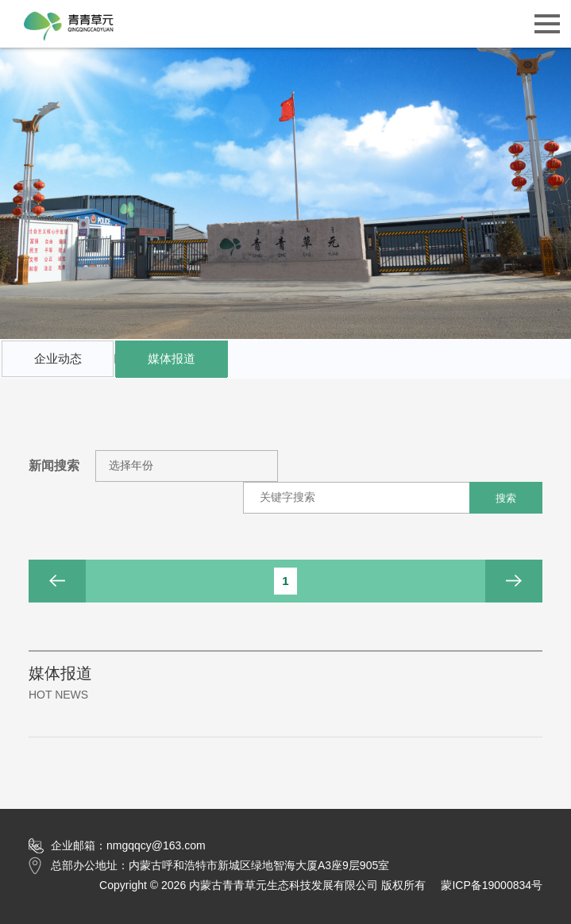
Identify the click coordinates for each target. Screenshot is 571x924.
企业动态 (58, 358)
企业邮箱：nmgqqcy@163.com (117, 846)
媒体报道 (171, 364)
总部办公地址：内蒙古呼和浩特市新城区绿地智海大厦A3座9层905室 (209, 866)
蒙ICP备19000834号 (492, 885)
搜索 (506, 498)
